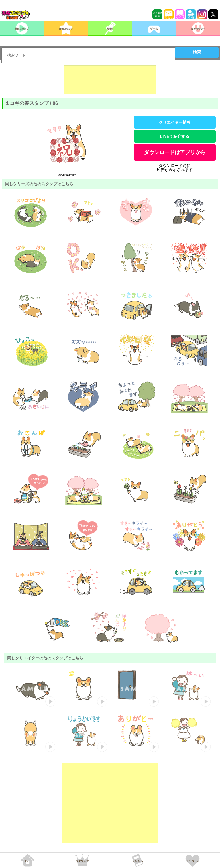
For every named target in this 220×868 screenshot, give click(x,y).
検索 (197, 52)
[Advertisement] (110, 80)
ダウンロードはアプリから (175, 152)
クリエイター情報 (175, 122)
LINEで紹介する (175, 136)
